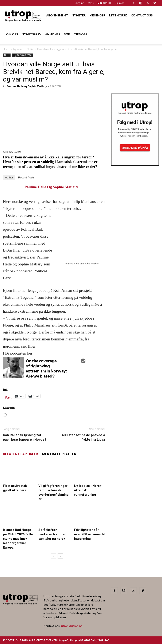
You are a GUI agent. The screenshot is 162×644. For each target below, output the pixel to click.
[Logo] (23, 15)
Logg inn (79, 3)
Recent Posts (26, 177)
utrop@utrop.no (72, 626)
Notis (30, 49)
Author (9, 177)
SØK (67, 34)
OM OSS (12, 34)
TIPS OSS (81, 34)
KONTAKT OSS (142, 15)
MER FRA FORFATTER (59, 454)
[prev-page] (53, 556)
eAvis (90, 3)
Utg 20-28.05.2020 (22, 55)
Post (8, 396)
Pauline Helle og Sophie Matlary (27, 86)
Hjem (6, 49)
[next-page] (60, 556)
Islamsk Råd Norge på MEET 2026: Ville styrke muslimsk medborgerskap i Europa (18, 539)
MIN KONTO (104, 3)
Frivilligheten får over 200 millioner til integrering (89, 534)
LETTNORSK (118, 15)
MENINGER (97, 15)
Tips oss (119, 3)
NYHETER (79, 15)
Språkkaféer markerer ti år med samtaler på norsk (52, 534)
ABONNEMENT (57, 15)
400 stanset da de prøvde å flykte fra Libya (83, 437)
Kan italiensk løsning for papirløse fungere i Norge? (25, 437)
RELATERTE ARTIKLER (20, 454)
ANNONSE (53, 34)
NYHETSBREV (32, 34)
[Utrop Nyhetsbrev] (135, 164)
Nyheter (18, 49)
